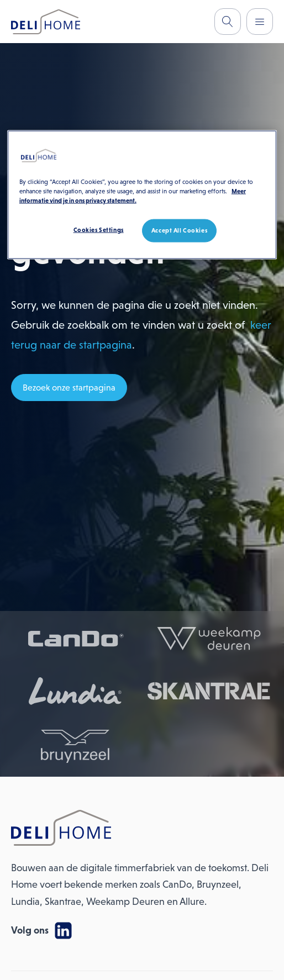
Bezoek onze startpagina (69, 388)
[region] (142, 195)
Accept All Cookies (179, 230)
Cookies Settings (99, 230)
